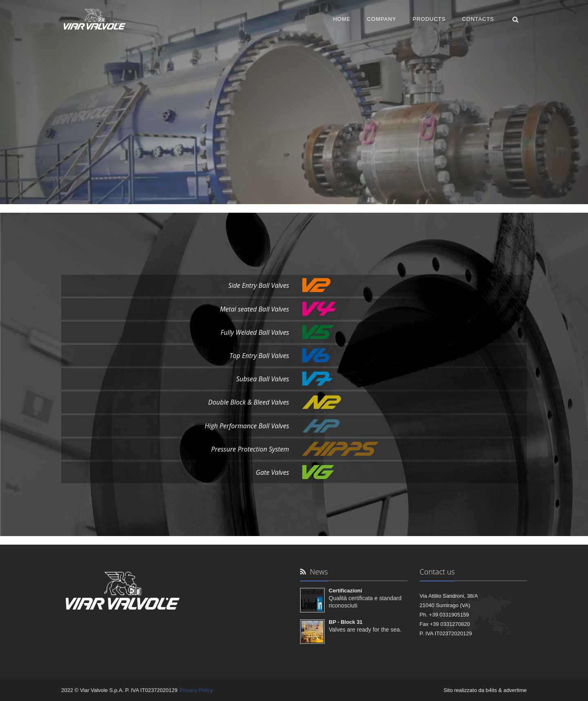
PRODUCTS (429, 19)
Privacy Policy (196, 690)
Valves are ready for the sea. (365, 630)
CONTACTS (478, 19)
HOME (342, 19)
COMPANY (382, 19)
